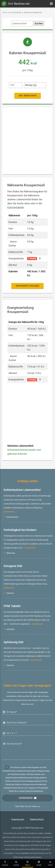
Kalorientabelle (15, 13)
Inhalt (39, 863)
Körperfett (11, 629)
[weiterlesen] (9, 512)
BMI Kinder (11, 553)
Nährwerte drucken (27, 286)
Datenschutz (37, 819)
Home (5, 13)
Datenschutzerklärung (34, 791)
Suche (16, 863)
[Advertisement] (27, 141)
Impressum (18, 819)
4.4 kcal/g (32, 259)
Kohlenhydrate (12, 517)
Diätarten (10, 593)
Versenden (26, 798)
